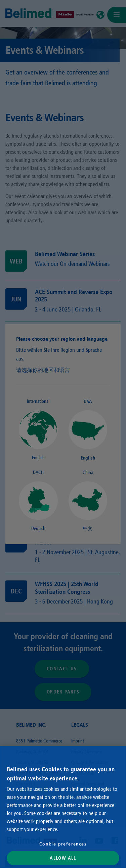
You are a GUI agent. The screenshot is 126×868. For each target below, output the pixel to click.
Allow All (63, 858)
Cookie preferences (63, 844)
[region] (63, 807)
